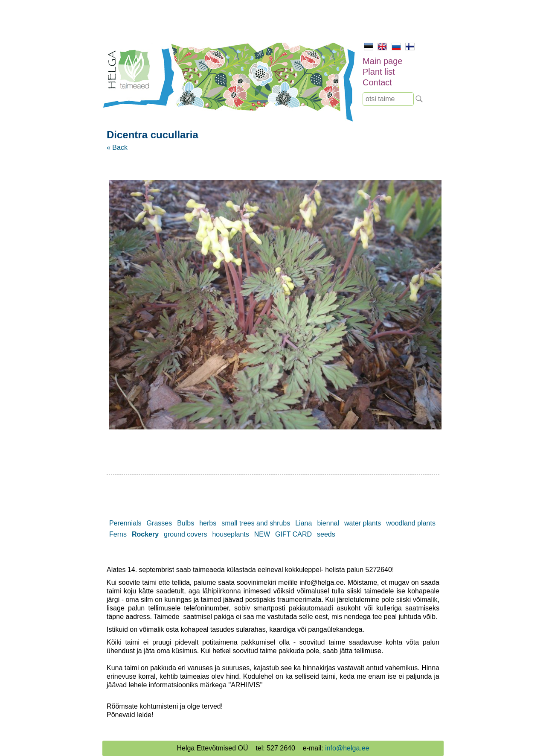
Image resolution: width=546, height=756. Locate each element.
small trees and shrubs (256, 523)
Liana (303, 523)
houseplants (230, 534)
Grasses (160, 523)
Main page (382, 61)
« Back (117, 147)
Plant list (379, 72)
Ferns (118, 534)
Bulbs (186, 523)
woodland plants (411, 523)
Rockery (145, 534)
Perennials (125, 523)
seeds (326, 534)
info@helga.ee (347, 748)
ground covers (185, 534)
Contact (377, 82)
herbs (208, 523)
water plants (363, 523)
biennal (328, 523)
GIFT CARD (293, 534)
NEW (262, 534)
